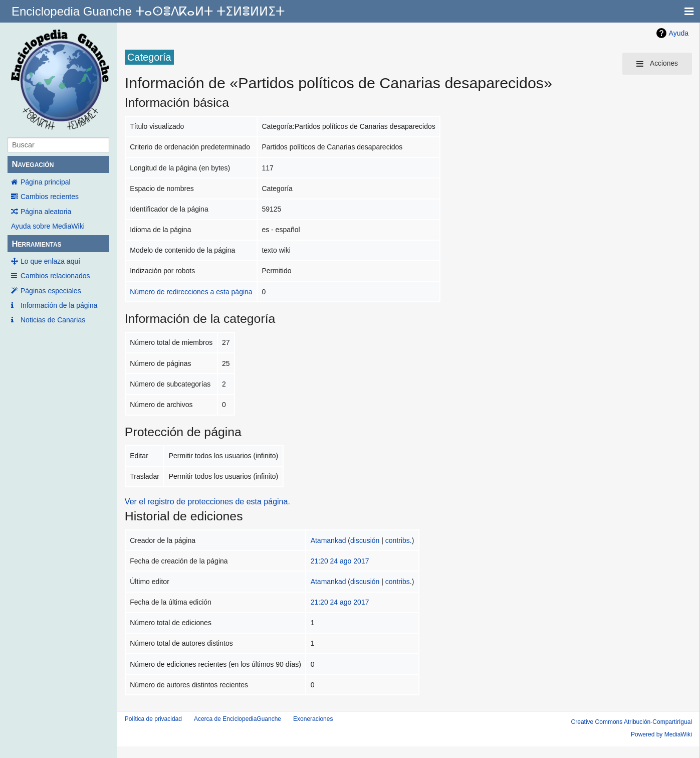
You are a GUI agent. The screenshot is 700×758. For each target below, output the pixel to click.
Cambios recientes (50, 197)
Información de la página (59, 305)
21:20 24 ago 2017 (340, 561)
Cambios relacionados (55, 276)
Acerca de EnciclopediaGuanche (238, 719)
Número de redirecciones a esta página (191, 292)
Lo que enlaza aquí (50, 261)
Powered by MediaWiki (661, 734)
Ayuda (679, 33)
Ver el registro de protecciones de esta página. (207, 502)
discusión (365, 540)
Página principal (46, 182)
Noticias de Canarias (53, 320)
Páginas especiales (51, 291)
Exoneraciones (313, 719)
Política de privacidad (153, 719)
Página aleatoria (46, 212)
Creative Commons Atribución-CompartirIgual (632, 722)
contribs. (399, 540)
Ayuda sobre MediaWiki (48, 226)
